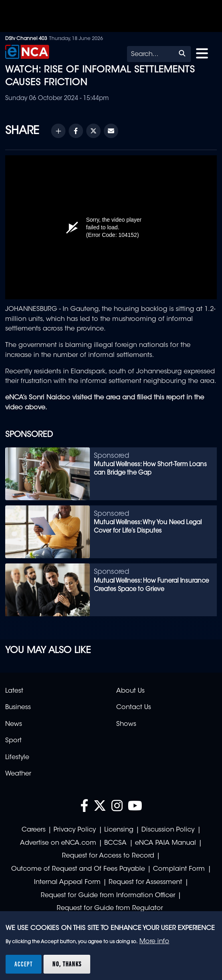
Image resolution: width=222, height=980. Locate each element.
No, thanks (67, 964)
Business (18, 707)
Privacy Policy (75, 830)
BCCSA (115, 843)
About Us (130, 691)
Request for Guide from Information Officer (108, 896)
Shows (126, 724)
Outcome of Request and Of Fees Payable (78, 869)
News (14, 724)
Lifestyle (17, 758)
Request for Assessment (145, 882)
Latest (14, 691)
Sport (13, 741)
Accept (24, 964)
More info (154, 942)
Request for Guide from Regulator (110, 908)
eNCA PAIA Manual (166, 843)
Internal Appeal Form (67, 882)
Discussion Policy (168, 830)
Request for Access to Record (108, 856)
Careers (34, 830)
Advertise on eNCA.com (58, 843)
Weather (18, 774)
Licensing (119, 830)
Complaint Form (179, 869)
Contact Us (134, 707)
